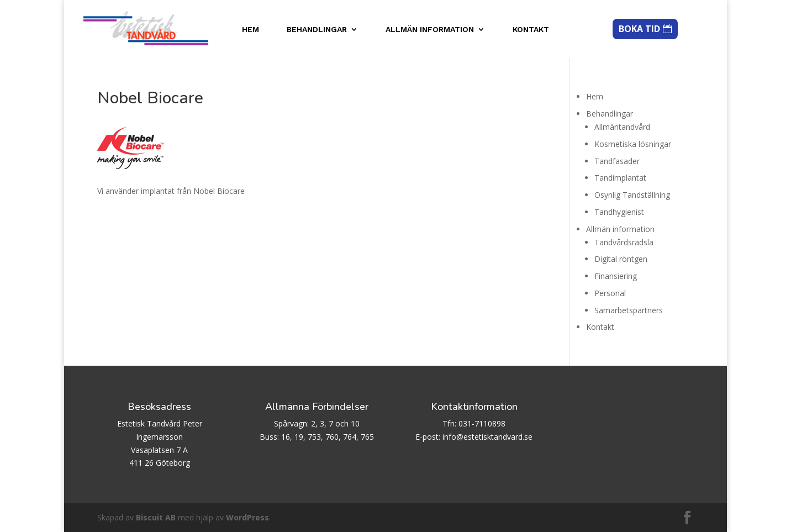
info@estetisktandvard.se (487, 437)
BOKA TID (639, 29)
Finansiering (616, 276)
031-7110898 (482, 423)
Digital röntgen (621, 259)
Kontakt (531, 30)
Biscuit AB (156, 517)
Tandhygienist (619, 212)
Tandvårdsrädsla (624, 242)
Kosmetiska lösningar (633, 144)
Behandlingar (317, 30)
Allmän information (430, 30)
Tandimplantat (620, 178)
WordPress (247, 517)
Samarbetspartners (629, 310)
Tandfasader (617, 161)
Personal (610, 293)
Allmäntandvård (622, 127)
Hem (251, 30)
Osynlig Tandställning (632, 195)
